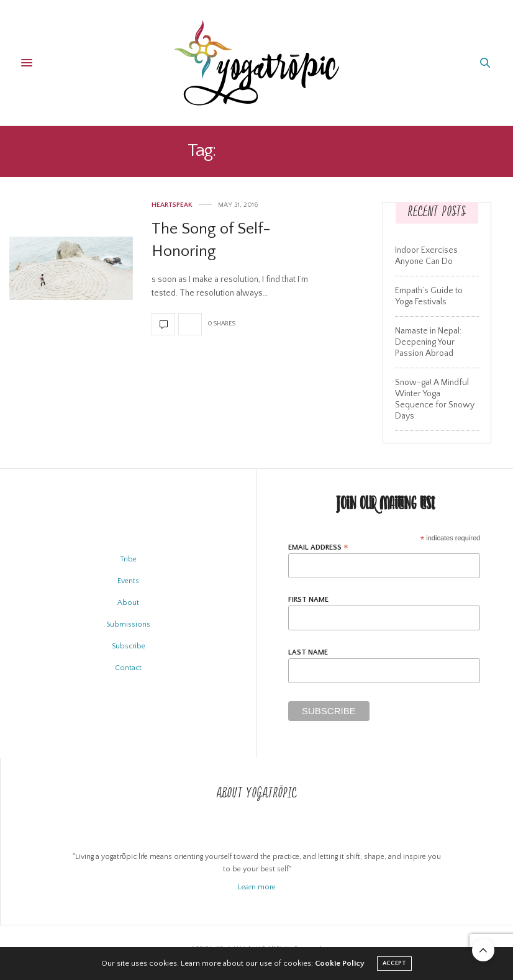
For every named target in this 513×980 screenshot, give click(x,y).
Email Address (318, 547)
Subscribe (129, 646)
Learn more (257, 887)
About (128, 603)
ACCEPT (394, 964)
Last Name (308, 653)
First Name (308, 600)
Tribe (128, 559)
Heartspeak (172, 205)
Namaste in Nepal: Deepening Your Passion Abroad (428, 342)
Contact (128, 668)
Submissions (128, 624)
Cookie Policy (340, 963)
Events (128, 581)
